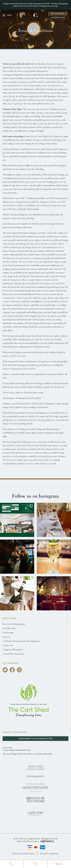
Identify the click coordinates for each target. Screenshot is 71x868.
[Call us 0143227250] (12, 864)
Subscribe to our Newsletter (35, 739)
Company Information (13, 650)
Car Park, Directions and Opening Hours (21, 641)
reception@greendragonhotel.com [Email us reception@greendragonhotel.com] (17, 750)
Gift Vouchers (57, 13)
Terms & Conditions (49, 853)
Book (59, 864)
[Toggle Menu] (7, 15)
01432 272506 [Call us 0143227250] (8, 747)
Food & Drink (9, 628)
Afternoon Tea (58, 17)
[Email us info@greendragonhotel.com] (35, 864)
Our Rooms (8, 633)
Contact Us (8, 645)
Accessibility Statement (13, 654)
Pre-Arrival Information (14, 624)
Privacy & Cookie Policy (24, 853)
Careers (6, 637)
